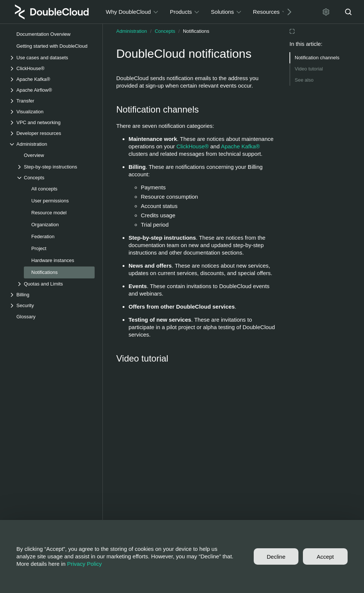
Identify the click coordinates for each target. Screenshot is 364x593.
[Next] (287, 12)
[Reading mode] (292, 31)
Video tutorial (309, 69)
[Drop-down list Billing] (52, 295)
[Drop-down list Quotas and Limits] (56, 284)
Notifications (196, 31)
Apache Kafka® (240, 146)
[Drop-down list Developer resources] (52, 133)
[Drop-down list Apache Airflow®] (52, 90)
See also (304, 80)
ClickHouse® (192, 146)
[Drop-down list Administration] (52, 144)
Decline (276, 557)
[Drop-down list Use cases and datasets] (52, 58)
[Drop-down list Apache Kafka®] (52, 79)
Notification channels (317, 58)
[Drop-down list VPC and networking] (52, 122)
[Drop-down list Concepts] (56, 178)
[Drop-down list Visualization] (52, 112)
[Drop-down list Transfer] (52, 101)
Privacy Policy (84, 564)
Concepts (165, 31)
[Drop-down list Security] (52, 305)
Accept (325, 557)
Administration (132, 31)
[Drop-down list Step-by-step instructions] (56, 167)
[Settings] (326, 12)
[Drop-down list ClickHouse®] (52, 68)
